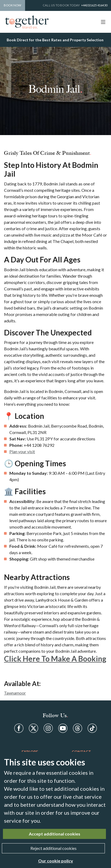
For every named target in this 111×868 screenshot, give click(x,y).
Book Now (13, 5)
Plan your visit (22, 451)
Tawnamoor (15, 693)
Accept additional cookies (55, 834)
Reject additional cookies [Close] (53, 848)
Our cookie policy (56, 861)
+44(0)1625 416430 (94, 5)
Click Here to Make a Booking (55, 659)
